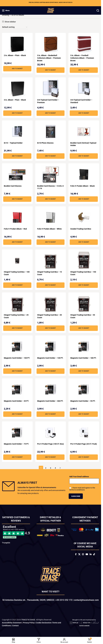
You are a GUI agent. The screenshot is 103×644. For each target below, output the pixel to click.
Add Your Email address (79, 477)
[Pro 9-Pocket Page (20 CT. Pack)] (84, 432)
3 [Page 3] (51, 468)
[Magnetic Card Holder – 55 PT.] (84, 389)
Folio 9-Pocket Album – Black (82, 186)
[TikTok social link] (94, 554)
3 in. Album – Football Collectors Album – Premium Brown (82, 58)
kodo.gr (75, 623)
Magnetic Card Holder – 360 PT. (50, 401)
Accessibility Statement (12, 623)
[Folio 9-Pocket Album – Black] (84, 174)
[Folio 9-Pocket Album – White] (51, 217)
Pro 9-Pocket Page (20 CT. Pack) (84, 444)
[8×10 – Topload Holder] (17, 131)
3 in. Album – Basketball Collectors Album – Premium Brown (49, 58)
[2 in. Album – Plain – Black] (17, 44)
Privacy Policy (29, 623)
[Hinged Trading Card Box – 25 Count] (17, 303)
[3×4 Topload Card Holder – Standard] (84, 88)
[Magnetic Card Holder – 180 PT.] (84, 347)
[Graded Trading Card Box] (84, 217)
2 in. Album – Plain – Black (15, 55)
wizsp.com (87, 623)
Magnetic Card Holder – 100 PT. (17, 358)
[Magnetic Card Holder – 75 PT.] (17, 432)
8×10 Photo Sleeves (45, 143)
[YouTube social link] (87, 554)
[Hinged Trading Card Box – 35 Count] (51, 303)
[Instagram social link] (83, 554)
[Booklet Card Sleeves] (17, 174)
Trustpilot (6, 543)
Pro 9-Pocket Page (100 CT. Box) (51, 444)
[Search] (98, 11)
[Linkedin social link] (90, 554)
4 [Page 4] (55, 468)
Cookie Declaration (44, 623)
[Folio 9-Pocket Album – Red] (17, 217)
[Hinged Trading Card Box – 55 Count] (84, 303)
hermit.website (84, 626)
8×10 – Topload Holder (13, 143)
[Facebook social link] (76, 554)
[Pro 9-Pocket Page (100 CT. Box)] (51, 432)
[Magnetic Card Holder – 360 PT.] (51, 389)
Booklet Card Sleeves (13, 186)
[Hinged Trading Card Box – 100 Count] (17, 260)
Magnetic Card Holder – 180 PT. (83, 358)
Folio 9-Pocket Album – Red (15, 229)
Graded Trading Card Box (81, 229)
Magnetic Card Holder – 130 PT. (50, 358)
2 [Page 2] (46, 468)
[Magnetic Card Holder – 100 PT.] (17, 347)
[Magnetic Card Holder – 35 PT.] (17, 389)
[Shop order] (15, 27)
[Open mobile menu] (6, 11)
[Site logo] (51, 10)
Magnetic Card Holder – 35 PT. (16, 401)
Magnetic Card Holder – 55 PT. (83, 401)
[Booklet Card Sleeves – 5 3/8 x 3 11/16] (51, 174)
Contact (15, 626)
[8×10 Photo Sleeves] (51, 131)
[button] (17, 69)
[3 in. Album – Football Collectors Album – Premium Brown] (84, 44)
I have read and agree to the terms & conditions (82, 489)
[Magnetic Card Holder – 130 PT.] (51, 347)
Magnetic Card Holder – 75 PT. (16, 444)
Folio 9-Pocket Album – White (49, 229)
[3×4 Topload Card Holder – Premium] (51, 88)
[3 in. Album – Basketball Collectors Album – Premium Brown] (51, 44)
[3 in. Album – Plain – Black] (17, 88)
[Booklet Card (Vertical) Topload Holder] (84, 131)
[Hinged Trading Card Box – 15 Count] (51, 260)
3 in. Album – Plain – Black (15, 100)
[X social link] (79, 554)
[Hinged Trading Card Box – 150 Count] (84, 260)
